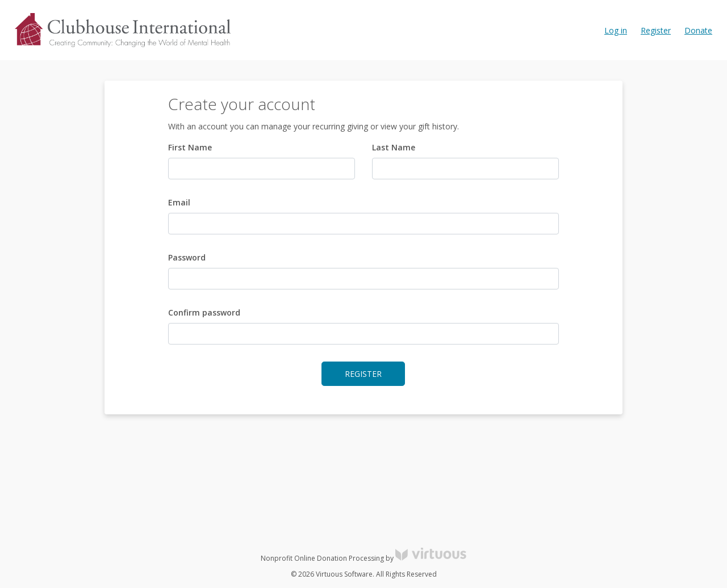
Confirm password (204, 312)
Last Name (394, 147)
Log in (616, 30)
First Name (190, 147)
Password (187, 257)
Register (656, 30)
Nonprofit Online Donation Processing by (363, 558)
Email (179, 202)
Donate (698, 30)
